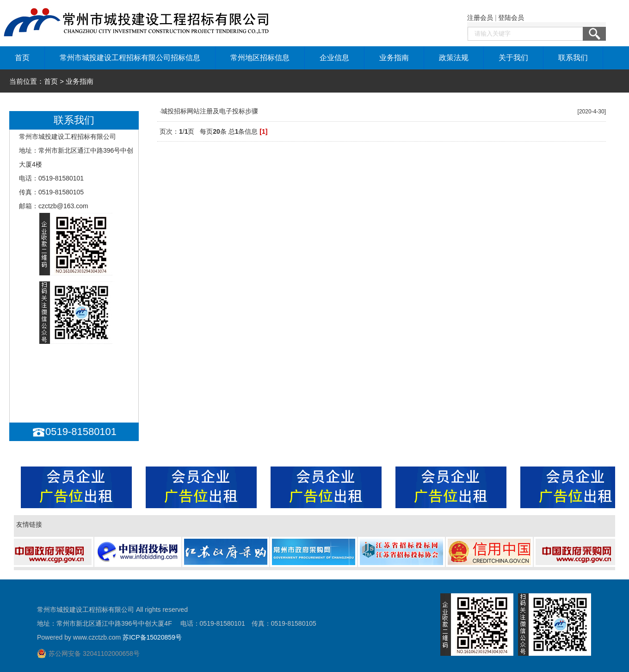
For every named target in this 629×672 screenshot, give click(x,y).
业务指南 (394, 58)
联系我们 (573, 58)
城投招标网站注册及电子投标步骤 (210, 111)
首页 (22, 58)
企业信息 (334, 58)
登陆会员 (511, 18)
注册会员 (480, 18)
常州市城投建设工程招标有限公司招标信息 (130, 58)
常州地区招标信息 (260, 58)
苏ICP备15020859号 (152, 637)
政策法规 (454, 58)
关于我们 (513, 58)
